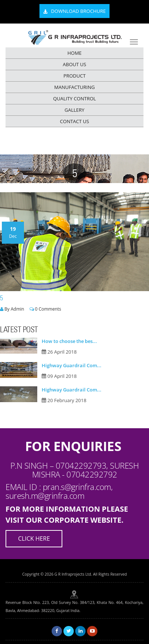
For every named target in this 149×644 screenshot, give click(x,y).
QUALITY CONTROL (74, 99)
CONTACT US (75, 121)
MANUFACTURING (74, 87)
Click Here (34, 539)
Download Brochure (74, 11)
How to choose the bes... (69, 341)
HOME (75, 53)
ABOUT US (74, 64)
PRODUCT (74, 76)
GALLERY (74, 110)
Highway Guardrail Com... (72, 365)
